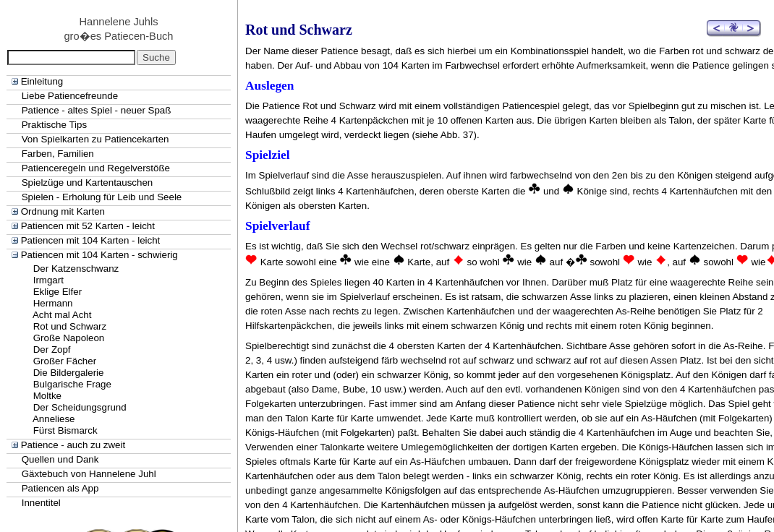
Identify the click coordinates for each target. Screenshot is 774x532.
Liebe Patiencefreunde (70, 96)
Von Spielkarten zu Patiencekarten (95, 139)
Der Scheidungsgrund (80, 407)
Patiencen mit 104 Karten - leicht (91, 240)
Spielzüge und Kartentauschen (88, 183)
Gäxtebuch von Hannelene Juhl (89, 474)
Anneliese (54, 419)
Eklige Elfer (58, 292)
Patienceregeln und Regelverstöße (96, 168)
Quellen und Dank (60, 459)
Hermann (53, 303)
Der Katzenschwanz (76, 269)
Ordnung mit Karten (63, 211)
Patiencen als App (60, 488)
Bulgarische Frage (72, 384)
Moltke (47, 396)
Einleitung (42, 81)
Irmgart (48, 280)
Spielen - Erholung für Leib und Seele (102, 197)
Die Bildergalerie (69, 373)
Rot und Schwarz (70, 326)
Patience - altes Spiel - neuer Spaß (97, 110)
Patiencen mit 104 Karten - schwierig (99, 255)
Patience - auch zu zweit (73, 445)
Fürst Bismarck (65, 430)
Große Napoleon (69, 338)
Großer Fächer (65, 361)
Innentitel (41, 503)
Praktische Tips (54, 125)
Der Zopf (52, 349)
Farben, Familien (58, 154)
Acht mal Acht (62, 315)
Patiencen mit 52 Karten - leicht (88, 226)
